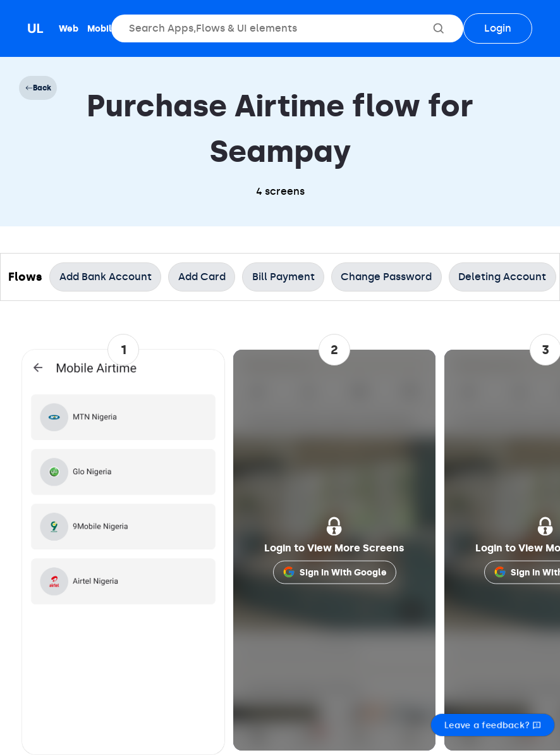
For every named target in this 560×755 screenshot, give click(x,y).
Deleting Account (502, 277)
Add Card (202, 277)
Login (498, 28)
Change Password (386, 277)
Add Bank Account (106, 277)
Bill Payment (283, 277)
